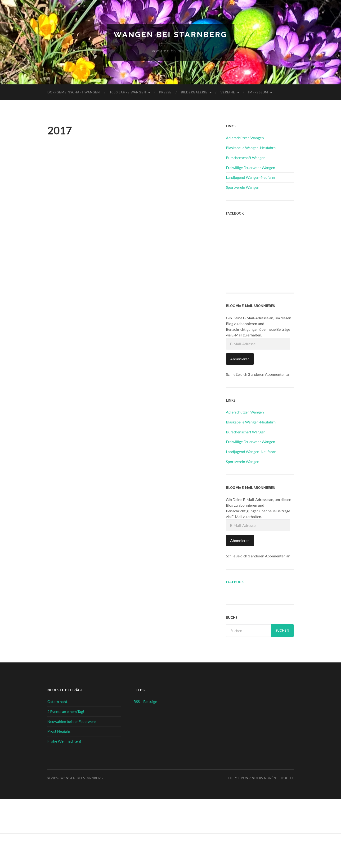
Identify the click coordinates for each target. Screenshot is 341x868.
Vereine (228, 92)
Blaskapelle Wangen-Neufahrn (251, 148)
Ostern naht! (58, 701)
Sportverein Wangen (243, 187)
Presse (165, 92)
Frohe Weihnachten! (64, 741)
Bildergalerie (194, 92)
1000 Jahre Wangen (128, 92)
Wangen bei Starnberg (170, 34)
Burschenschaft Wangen (246, 158)
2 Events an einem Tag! (66, 711)
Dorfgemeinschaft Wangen (74, 92)
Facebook (235, 582)
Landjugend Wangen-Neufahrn (251, 177)
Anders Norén (263, 778)
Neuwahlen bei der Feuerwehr (72, 721)
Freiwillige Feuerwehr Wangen (251, 168)
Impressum (258, 92)
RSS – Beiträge (145, 701)
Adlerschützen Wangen (245, 138)
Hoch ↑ (287, 778)
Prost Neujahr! (59, 731)
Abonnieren (240, 359)
